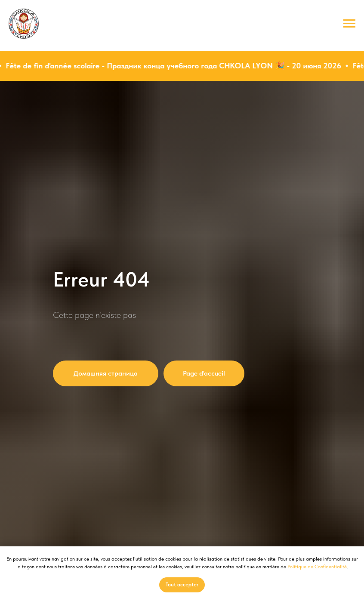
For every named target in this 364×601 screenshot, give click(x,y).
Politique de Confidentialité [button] (317, 567)
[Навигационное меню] (349, 24)
